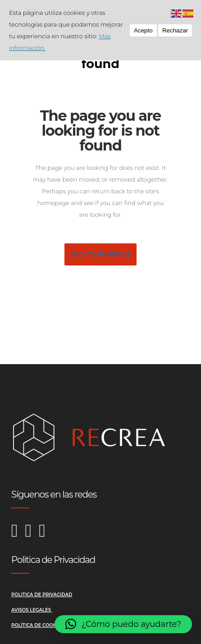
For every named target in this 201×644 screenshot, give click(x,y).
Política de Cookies (38, 625)
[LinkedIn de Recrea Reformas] (42, 535)
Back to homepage (101, 254)
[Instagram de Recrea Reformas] (18, 535)
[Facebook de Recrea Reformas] (32, 535)
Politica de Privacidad (42, 595)
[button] (123, 624)
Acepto (143, 30)
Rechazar (175, 30)
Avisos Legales (32, 610)
